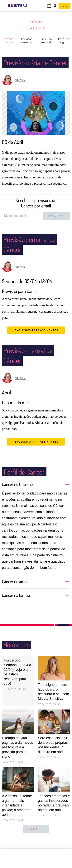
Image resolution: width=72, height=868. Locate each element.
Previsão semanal (27, 40)
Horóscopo (36, 22)
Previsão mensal (46, 40)
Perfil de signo (64, 40)
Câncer (36, 28)
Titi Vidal (21, 90)
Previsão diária (9, 40)
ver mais (36, 839)
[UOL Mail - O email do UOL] (49, 6)
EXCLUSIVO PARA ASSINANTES (36, 340)
